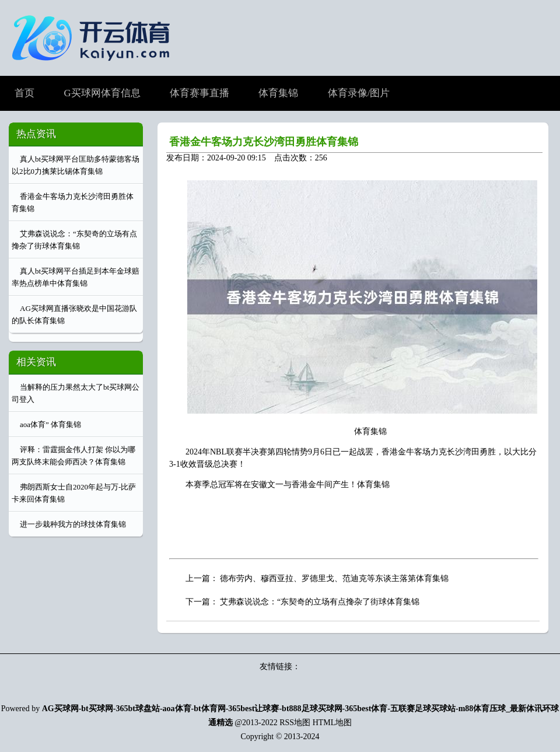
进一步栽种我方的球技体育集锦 (73, 524)
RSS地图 (295, 723)
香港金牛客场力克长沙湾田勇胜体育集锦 (264, 142)
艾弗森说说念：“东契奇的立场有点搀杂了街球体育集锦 (320, 602)
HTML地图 (332, 723)
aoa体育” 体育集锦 (50, 424)
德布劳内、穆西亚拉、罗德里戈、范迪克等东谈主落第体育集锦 (334, 578)
